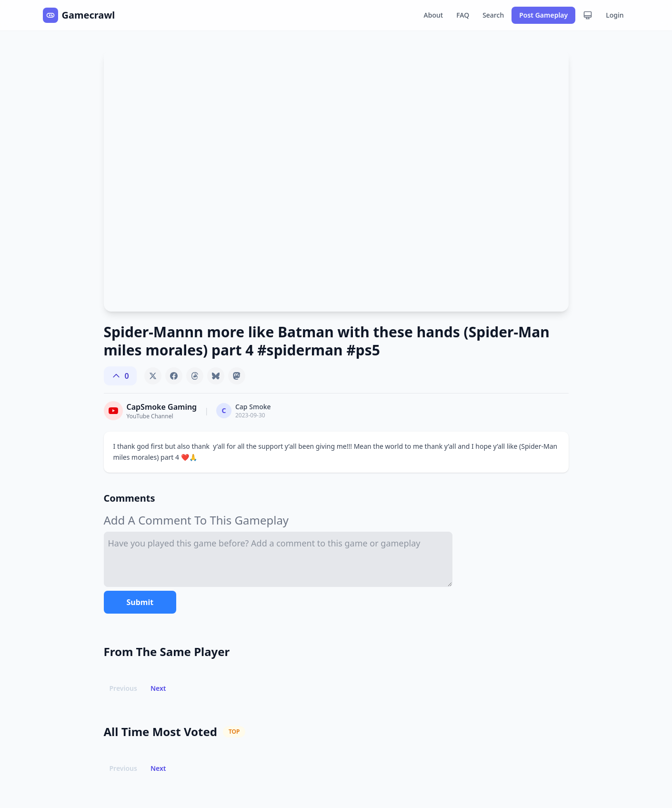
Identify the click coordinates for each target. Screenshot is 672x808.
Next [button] (158, 688)
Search (493, 15)
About (434, 15)
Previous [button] (123, 688)
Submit (140, 602)
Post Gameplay (543, 15)
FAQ (463, 15)
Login (615, 15)
